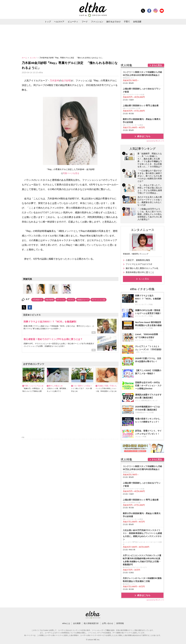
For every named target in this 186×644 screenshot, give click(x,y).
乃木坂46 (54, 81)
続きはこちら (144, 136)
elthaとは (66, 623)
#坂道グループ (83, 300)
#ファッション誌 (98, 300)
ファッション (97, 22)
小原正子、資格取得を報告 (138, 260)
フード (85, 22)
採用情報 (120, 623)
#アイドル (61, 300)
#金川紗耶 (50, 300)
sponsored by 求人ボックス (155, 141)
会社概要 (77, 623)
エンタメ (33, 58)
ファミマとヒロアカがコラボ (139, 264)
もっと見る (144, 279)
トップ (48, 22)
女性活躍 (137, 22)
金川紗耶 (66, 81)
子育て (127, 22)
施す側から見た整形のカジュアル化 (142, 268)
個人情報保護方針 (91, 623)
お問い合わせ (108, 623)
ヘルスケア (59, 22)
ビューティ (73, 22)
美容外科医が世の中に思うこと (140, 272)
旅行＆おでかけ (113, 22)
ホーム (25, 58)
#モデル (71, 300)
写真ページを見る (71, 173)
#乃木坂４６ (38, 300)
